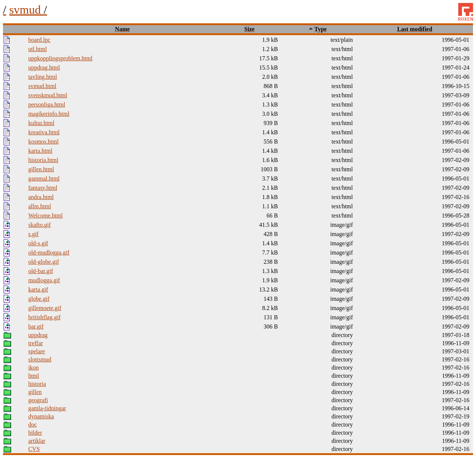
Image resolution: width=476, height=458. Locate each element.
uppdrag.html (44, 68)
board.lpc (39, 40)
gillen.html (41, 169)
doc (32, 425)
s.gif (33, 234)
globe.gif (39, 299)
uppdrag (38, 335)
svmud (28, 10)
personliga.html (47, 105)
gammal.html (44, 179)
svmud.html (42, 86)
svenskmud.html (47, 95)
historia (37, 384)
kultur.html (41, 123)
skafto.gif (39, 225)
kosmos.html (43, 142)
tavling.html (42, 77)
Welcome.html (45, 215)
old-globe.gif (43, 262)
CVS (34, 449)
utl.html (37, 49)
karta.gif (38, 289)
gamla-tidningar (47, 408)
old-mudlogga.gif (49, 252)
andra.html (41, 197)
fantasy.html (43, 188)
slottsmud (40, 359)
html (33, 376)
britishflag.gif (44, 317)
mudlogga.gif (44, 280)
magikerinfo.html (49, 114)
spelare (36, 351)
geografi (38, 400)
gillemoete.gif (45, 308)
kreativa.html (44, 132)
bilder (35, 433)
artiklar (37, 441)
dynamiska (41, 416)
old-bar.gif (40, 271)
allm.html (40, 206)
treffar (35, 343)
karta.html (40, 151)
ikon (33, 368)
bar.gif (36, 326)
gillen (35, 392)
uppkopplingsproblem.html (60, 58)
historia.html (43, 160)
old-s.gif (38, 243)
